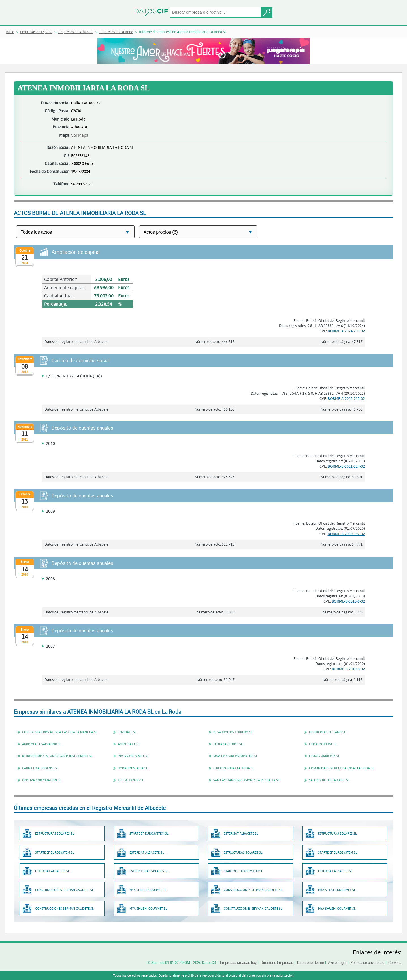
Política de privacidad (367, 962)
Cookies (395, 962)
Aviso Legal (337, 962)
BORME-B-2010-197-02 (346, 534)
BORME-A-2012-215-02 (346, 398)
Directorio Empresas (277, 962)
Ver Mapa (80, 135)
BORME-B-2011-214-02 (346, 466)
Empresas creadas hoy (238, 962)
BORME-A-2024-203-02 (346, 331)
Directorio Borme (311, 962)
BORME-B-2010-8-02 (348, 601)
